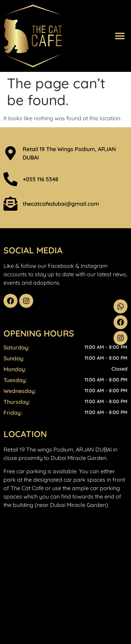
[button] (120, 36)
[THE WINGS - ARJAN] (65, 574)
